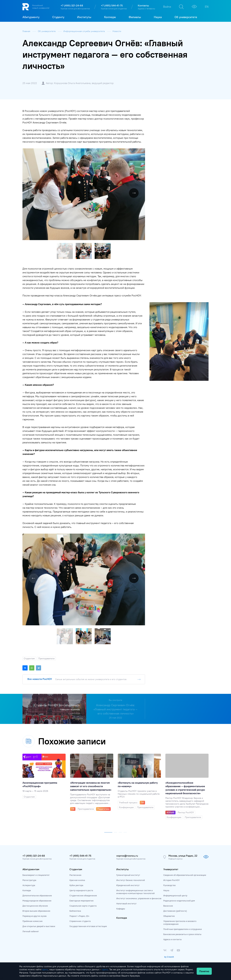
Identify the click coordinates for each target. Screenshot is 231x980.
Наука (166, 890)
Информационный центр (175, 895)
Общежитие (169, 916)
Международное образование (37, 901)
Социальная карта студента (83, 906)
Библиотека (75, 911)
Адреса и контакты (172, 939)
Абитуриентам (31, 869)
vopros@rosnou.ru (127, 856)
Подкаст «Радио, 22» (79, 916)
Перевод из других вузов (34, 916)
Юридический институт (128, 885)
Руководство (169, 885)
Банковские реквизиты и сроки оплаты (182, 934)
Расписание (75, 875)
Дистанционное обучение (35, 906)
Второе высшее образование (36, 911)
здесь (45, 969)
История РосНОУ (171, 880)
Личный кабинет (31, 931)
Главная (27, 31)
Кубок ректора (76, 885)
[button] (142, 151)
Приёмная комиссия (32, 921)
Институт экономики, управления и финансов (139, 898)
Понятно (204, 971)
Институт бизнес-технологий (131, 880)
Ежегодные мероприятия (81, 901)
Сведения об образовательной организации (185, 875)
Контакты (143, 5)
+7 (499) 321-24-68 (72, 5)
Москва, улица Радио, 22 (183, 856)
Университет (171, 869)
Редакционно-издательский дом (179, 901)
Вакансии (168, 906)
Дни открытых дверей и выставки (39, 926)
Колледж (27, 890)
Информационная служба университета (84, 31)
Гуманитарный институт (128, 875)
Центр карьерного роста (81, 890)
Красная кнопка (77, 880)
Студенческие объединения (83, 895)
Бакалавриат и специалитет (36, 875)
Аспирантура (29, 885)
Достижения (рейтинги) (175, 911)
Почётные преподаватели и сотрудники (183, 929)
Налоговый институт (126, 903)
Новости (117, 31)
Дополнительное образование (37, 895)
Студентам (76, 869)
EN (207, 7)
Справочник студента (80, 921)
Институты (122, 869)
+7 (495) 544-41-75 (112, 5)
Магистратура (29, 880)
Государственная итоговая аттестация (88, 926)
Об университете (47, 31)
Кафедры (121, 909)
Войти (167, 7)
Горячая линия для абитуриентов (75, 9)
